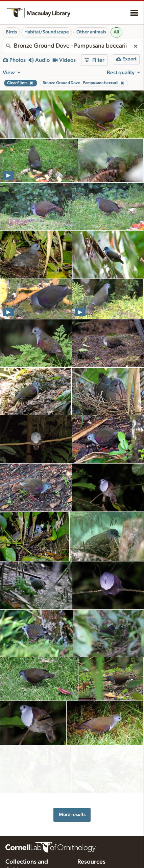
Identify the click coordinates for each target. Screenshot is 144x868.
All (116, 32)
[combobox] (72, 46)
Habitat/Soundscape (47, 32)
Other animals (91, 32)
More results (72, 799)
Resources (91, 847)
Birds (11, 32)
